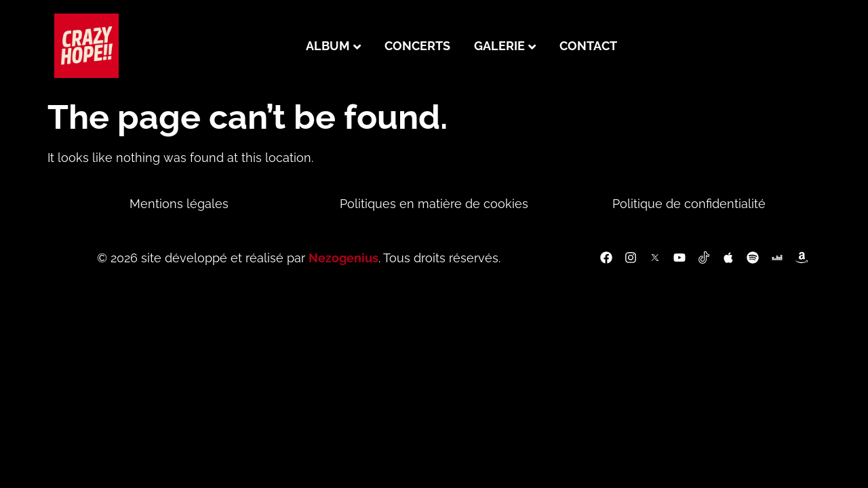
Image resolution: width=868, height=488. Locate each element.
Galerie (499, 46)
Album (328, 46)
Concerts (417, 46)
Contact (588, 46)
